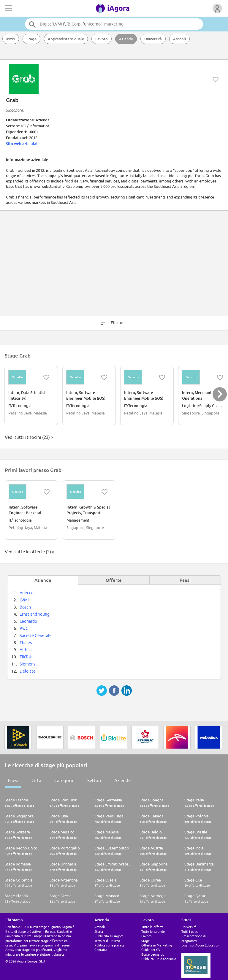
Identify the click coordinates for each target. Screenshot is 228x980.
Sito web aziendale (23, 144)
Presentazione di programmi (194, 938)
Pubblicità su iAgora (109, 936)
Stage (31, 39)
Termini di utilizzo (107, 941)
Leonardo (28, 621)
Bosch (25, 607)
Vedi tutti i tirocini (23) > (29, 437)
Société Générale (36, 636)
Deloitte (28, 671)
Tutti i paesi (190, 931)
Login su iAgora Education (200, 945)
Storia (99, 931)
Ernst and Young (35, 614)
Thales (26, 643)
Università (153, 39)
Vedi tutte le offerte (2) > (30, 552)
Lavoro (102, 39)
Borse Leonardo (153, 954)
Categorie (64, 780)
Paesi (13, 780)
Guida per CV (151, 950)
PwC (24, 628)
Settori (94, 780)
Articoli (179, 39)
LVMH (25, 600)
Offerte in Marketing (157, 945)
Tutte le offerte (152, 927)
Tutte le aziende (153, 931)
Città (36, 780)
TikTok (26, 657)
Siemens (27, 664)
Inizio (11, 39)
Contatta (101, 950)
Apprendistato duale (66, 39)
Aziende (126, 39)
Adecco (27, 593)
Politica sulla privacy (109, 945)
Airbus (26, 650)
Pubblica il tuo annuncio (159, 959)
